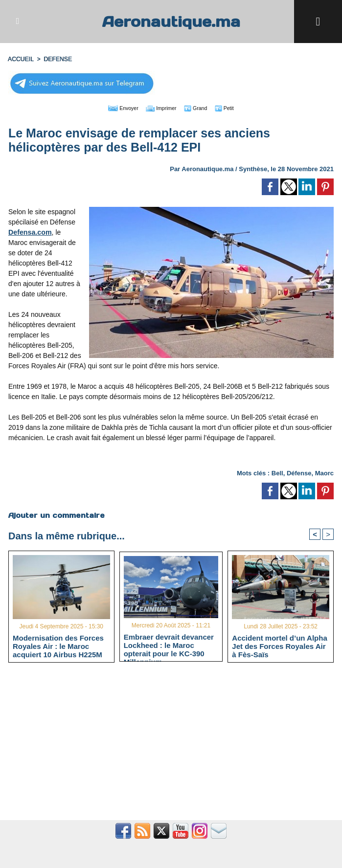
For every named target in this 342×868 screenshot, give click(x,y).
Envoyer (115, 108)
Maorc (324, 473)
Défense (299, 473)
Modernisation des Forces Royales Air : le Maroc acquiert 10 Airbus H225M (58, 646)
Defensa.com (30, 232)
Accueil (21, 59)
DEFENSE (57, 59)
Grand (201, 108)
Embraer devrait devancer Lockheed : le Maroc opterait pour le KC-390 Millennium (169, 645)
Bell (277, 473)
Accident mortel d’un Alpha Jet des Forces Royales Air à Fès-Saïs (279, 646)
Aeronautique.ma (171, 21)
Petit (234, 108)
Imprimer (160, 108)
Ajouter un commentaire (56, 515)
